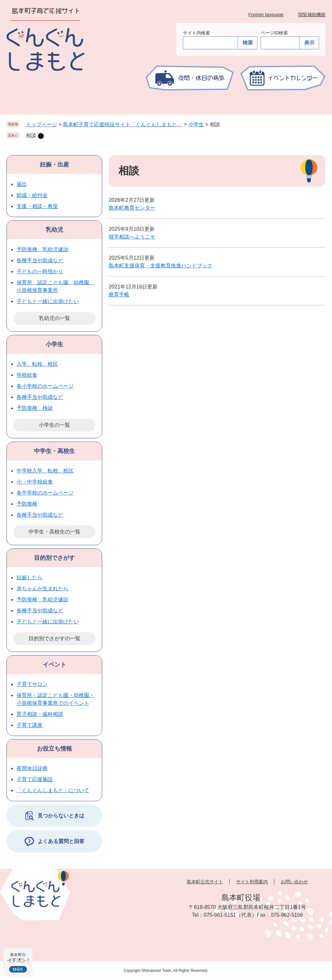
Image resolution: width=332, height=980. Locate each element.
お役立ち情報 (54, 749)
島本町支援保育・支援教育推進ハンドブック (160, 266)
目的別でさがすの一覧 (54, 638)
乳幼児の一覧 (54, 318)
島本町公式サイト (205, 882)
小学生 (196, 124)
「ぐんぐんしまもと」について (53, 790)
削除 (41, 136)
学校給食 (27, 375)
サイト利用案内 (252, 882)
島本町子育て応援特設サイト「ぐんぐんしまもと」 (123, 124)
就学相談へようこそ (132, 237)
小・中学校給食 (35, 482)
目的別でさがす (54, 558)
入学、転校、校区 (37, 364)
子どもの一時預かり (40, 271)
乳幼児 (54, 230)
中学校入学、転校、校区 (45, 471)
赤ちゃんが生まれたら (42, 588)
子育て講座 (30, 725)
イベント (54, 665)
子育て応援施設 (35, 779)
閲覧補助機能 (312, 15)
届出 (22, 184)
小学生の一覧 (54, 425)
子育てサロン (32, 684)
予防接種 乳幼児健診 (42, 249)
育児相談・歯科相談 (40, 714)
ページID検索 (274, 33)
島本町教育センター (132, 208)
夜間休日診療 (32, 768)
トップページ (41, 124)
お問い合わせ (294, 882)
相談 (31, 135)
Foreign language (266, 15)
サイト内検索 (196, 33)
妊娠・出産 (54, 165)
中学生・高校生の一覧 (54, 532)
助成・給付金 (32, 195)
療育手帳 (119, 294)
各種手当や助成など (40, 260)
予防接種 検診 (35, 408)
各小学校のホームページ (45, 386)
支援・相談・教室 (37, 206)
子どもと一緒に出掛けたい (48, 301)
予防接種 (27, 504)
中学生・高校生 (54, 451)
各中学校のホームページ (45, 493)
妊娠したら (30, 577)
